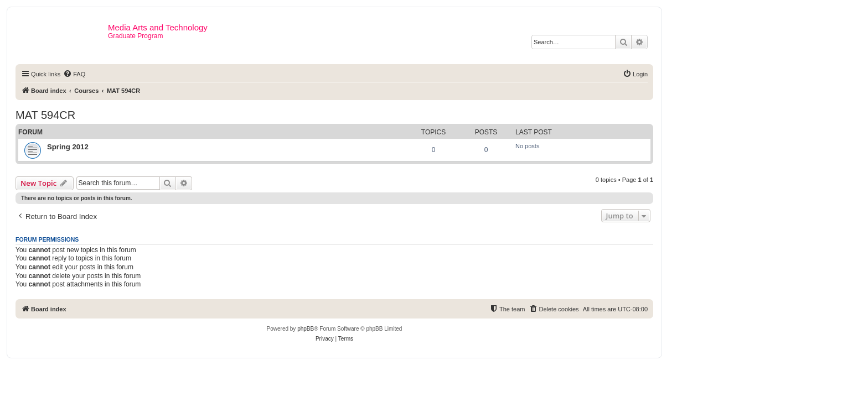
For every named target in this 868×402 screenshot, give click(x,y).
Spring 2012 (68, 147)
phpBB (306, 329)
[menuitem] (74, 74)
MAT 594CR (45, 115)
